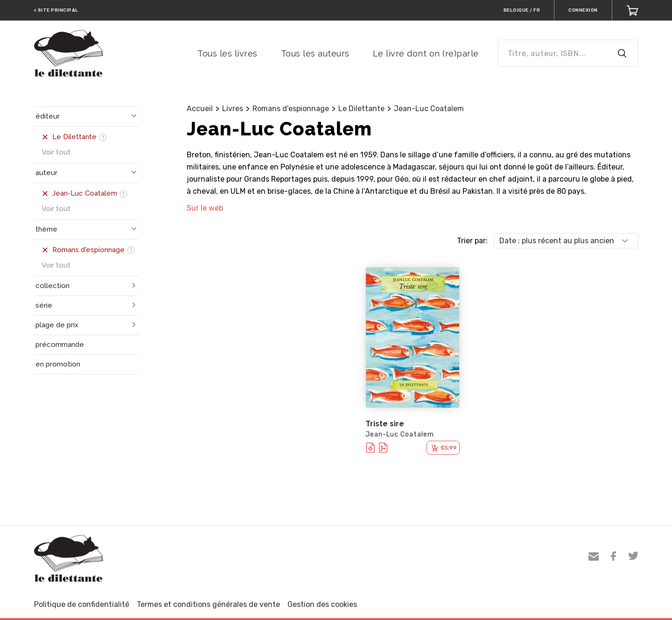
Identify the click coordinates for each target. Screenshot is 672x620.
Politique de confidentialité (82, 604)
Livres (233, 109)
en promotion (58, 364)
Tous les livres (227, 53)
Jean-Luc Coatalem (429, 109)
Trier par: (472, 241)
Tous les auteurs (315, 53)
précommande (60, 345)
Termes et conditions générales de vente (208, 604)
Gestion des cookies (322, 604)
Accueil (200, 109)
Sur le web (205, 208)
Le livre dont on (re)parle (426, 53)
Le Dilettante (361, 109)
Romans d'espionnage (291, 109)
